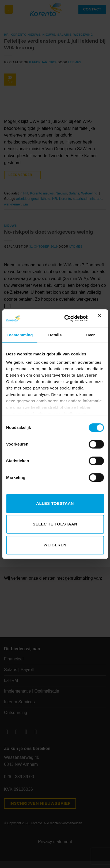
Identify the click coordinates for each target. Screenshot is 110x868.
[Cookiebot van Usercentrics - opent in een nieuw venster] (66, 318)
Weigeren (55, 545)
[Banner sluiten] (101, 318)
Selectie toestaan (55, 524)
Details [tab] (55, 335)
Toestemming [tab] (20, 335)
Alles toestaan (55, 503)
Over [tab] (90, 335)
